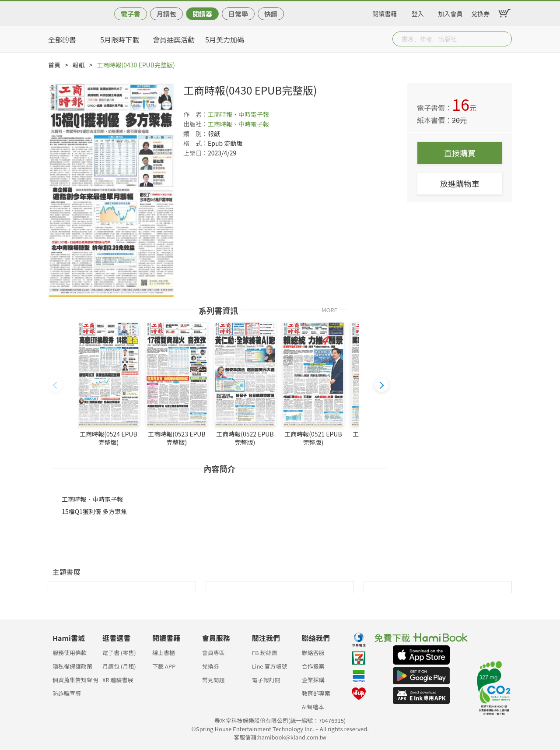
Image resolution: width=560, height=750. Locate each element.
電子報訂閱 (266, 680)
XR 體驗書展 (118, 680)
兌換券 (480, 12)
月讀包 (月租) (119, 666)
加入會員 (451, 12)
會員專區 (213, 653)
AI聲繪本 (313, 707)
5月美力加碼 (225, 39)
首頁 (54, 65)
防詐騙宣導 (67, 693)
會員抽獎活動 (174, 39)
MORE (329, 309)
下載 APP (164, 666)
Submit (504, 39)
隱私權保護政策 (72, 666)
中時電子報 (254, 114)
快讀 (271, 14)
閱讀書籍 (385, 12)
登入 (418, 12)
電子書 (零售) (119, 653)
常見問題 (213, 680)
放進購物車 (460, 183)
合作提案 (313, 666)
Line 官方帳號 (270, 666)
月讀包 (166, 14)
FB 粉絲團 (265, 653)
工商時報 (220, 114)
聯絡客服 (313, 653)
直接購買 (460, 153)
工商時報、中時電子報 (238, 124)
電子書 (131, 14)
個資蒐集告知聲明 (75, 680)
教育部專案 (316, 693)
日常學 (238, 14)
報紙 (79, 65)
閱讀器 (202, 14)
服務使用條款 (70, 653)
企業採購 (313, 680)
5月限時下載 (120, 39)
